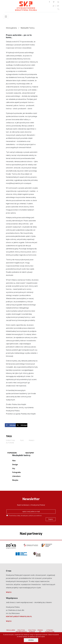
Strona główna (11, 28)
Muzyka (15, 480)
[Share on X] (22, 425)
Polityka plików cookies (32, 632)
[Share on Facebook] (11, 425)
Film (22, 440)
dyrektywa (10, 440)
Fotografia (16, 472)
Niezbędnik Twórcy (28, 28)
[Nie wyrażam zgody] (60, 638)
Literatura (16, 476)
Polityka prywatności (21, 631)
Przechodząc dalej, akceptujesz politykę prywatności (24, 516)
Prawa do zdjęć (40, 632)
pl (54, 6)
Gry (14, 468)
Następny (30, 453)
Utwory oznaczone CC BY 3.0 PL (50, 632)
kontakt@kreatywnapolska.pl (19, 617)
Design (15, 465)
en (58, 6)
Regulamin (11, 630)
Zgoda (31, 640)
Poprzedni (12, 453)
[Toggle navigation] (6, 17)
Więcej (9, 592)
